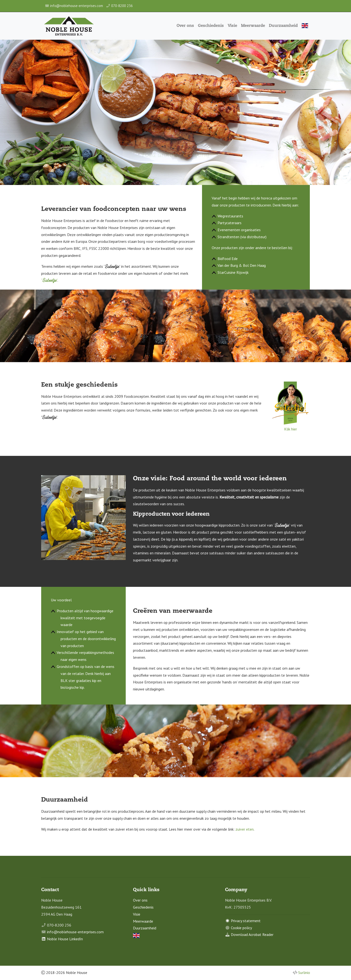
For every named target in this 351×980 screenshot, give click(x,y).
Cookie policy (241, 928)
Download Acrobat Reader (252, 934)
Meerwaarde (253, 26)
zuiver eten (245, 829)
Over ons (186, 26)
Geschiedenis (211, 26)
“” (49, 280)
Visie (233, 26)
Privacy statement (246, 921)
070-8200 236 (122, 6)
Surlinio (304, 972)
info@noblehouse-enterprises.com (77, 6)
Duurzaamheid (284, 26)
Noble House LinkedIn (65, 939)
